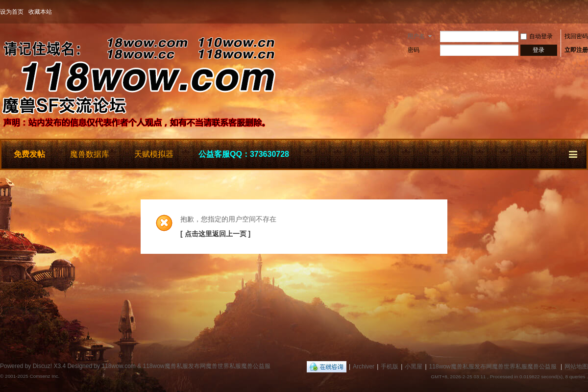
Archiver (364, 367)
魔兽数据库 (90, 154)
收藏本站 (40, 12)
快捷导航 (574, 153)
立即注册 (576, 50)
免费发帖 (29, 154)
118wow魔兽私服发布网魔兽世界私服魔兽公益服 (493, 367)
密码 (414, 50)
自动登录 (537, 36)
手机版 (390, 367)
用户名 (416, 36)
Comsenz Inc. (44, 376)
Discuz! (42, 366)
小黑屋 (414, 367)
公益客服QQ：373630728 (244, 154)
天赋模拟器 (154, 154)
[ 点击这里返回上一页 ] (215, 234)
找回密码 (576, 36)
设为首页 (12, 12)
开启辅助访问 (586, 12)
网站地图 (576, 367)
